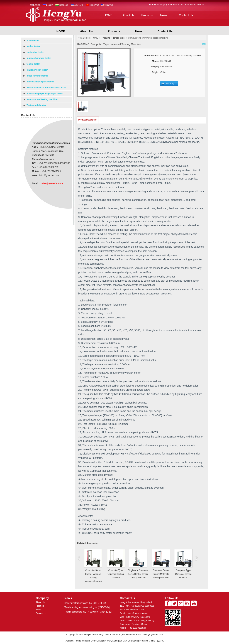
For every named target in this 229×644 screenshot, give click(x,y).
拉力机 (160, 641)
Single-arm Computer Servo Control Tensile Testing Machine (138, 574)
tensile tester (119, 38)
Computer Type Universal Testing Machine (116, 574)
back (204, 44)
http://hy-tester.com (49, 175)
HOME (108, 15)
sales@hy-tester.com (168, 5)
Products (147, 15)
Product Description (88, 120)
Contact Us (186, 15)
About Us (128, 15)
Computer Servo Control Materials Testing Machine (161, 574)
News (164, 15)
